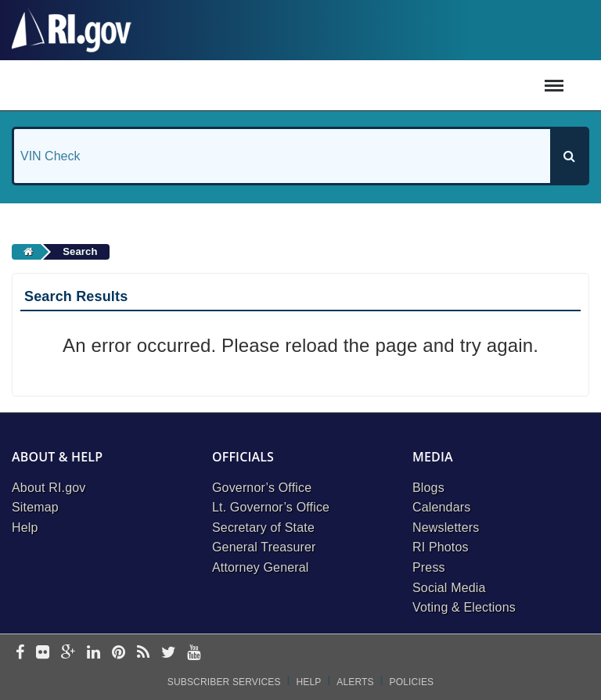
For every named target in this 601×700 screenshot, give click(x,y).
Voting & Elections (464, 607)
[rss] (143, 653)
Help (25, 528)
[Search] (569, 156)
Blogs (428, 488)
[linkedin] (94, 653)
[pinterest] (119, 653)
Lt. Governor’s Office (271, 507)
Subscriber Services (224, 682)
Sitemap (35, 507)
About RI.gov (49, 488)
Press (429, 567)
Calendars (441, 507)
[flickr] (43, 653)
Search (80, 251)
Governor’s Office (262, 488)
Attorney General (261, 567)
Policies (412, 682)
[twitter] (169, 653)
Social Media (449, 588)
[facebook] (20, 653)
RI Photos (441, 547)
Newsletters (446, 528)
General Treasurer (264, 547)
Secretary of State (263, 528)
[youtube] (194, 653)
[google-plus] (68, 653)
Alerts (355, 682)
